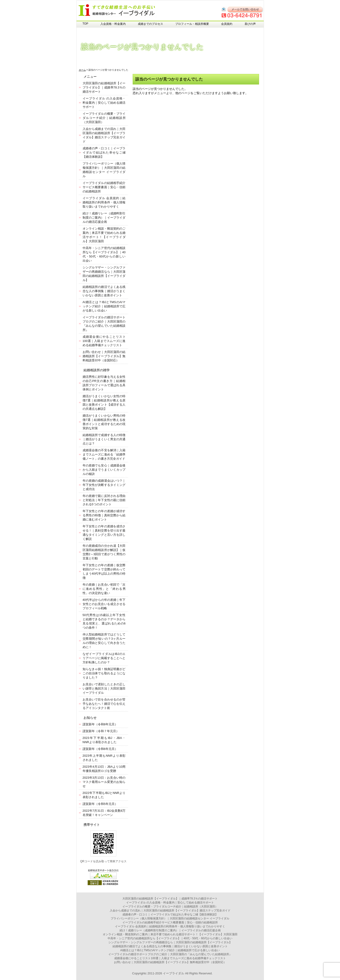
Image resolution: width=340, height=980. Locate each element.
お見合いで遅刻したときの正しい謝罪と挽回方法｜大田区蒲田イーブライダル (104, 688)
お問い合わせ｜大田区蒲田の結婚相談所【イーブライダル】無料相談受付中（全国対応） (104, 356)
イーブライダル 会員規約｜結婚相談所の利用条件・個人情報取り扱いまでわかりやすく (104, 202)
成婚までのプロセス (150, 24)
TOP (85, 24)
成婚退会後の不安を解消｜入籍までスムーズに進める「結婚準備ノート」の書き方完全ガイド (104, 454)
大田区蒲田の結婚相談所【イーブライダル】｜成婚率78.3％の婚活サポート (104, 87)
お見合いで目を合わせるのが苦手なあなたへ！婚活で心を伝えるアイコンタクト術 (104, 704)
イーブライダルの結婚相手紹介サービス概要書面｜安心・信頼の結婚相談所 (104, 187)
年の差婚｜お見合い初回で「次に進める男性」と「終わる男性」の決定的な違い (104, 589)
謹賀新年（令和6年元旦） (100, 749)
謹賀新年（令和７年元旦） (101, 731)
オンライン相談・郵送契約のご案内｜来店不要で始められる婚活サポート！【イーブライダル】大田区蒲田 (170, 934)
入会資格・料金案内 (113, 24)
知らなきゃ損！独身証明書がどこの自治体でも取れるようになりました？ (104, 673)
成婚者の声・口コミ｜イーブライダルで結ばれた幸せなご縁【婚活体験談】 (104, 152)
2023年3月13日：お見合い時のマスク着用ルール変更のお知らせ (104, 782)
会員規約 (227, 24)
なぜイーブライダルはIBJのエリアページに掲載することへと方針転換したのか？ (104, 658)
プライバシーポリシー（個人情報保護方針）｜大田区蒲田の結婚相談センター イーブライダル (170, 918)
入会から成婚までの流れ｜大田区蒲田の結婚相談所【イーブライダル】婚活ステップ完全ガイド (170, 910)
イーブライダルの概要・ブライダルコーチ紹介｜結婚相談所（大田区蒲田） (104, 118)
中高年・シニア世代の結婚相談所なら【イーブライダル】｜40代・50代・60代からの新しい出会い (170, 938)
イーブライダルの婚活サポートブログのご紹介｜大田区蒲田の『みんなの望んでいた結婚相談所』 (170, 954)
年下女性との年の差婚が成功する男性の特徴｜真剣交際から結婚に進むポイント (104, 515)
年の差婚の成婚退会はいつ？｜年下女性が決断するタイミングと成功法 (104, 485)
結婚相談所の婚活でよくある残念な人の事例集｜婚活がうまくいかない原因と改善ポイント (104, 291)
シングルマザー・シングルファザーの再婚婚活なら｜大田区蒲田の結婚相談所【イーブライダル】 (170, 942)
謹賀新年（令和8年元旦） (100, 724)
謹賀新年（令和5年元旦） (100, 804)
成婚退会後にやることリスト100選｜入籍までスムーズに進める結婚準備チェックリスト (104, 341)
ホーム (82, 70)
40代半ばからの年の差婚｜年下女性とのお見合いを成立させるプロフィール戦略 (104, 604)
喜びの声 (250, 24)
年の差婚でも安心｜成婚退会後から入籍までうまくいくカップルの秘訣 (104, 470)
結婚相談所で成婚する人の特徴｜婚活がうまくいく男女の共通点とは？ (104, 439)
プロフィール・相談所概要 (192, 24)
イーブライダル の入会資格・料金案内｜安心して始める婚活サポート (104, 103)
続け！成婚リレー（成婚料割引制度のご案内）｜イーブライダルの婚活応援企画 (104, 218)
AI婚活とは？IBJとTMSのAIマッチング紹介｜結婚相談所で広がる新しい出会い (104, 306)
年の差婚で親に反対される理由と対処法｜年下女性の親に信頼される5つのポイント (104, 500)
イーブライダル (174, 973)
